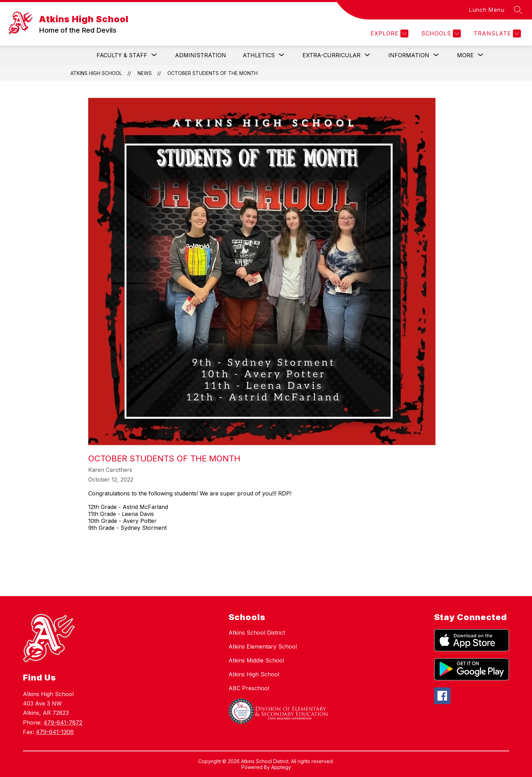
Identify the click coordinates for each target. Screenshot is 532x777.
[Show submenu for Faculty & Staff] (122, 55)
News (145, 73)
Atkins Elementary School (263, 646)
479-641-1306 (55, 732)
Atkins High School (96, 73)
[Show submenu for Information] (409, 55)
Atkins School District (257, 633)
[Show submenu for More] (465, 55)
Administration (201, 55)
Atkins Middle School (256, 660)
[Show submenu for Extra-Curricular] (331, 55)
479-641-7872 (63, 722)
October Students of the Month (213, 73)
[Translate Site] (496, 34)
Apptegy (281, 767)
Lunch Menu (487, 10)
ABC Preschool (249, 688)
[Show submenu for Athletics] (259, 55)
